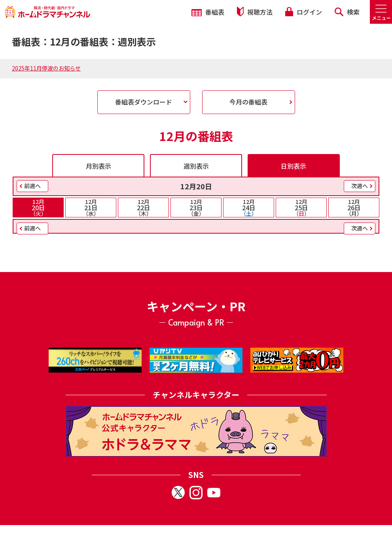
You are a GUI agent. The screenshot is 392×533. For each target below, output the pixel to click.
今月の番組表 (248, 102)
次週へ (360, 186)
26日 (354, 207)
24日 (249, 207)
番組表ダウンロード (144, 102)
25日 (301, 207)
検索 (347, 12)
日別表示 (294, 166)
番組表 (208, 12)
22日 (143, 207)
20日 (38, 207)
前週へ (32, 186)
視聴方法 (255, 12)
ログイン (303, 12)
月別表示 (98, 166)
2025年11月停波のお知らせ (46, 68)
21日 (91, 207)
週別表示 (196, 166)
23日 (196, 207)
